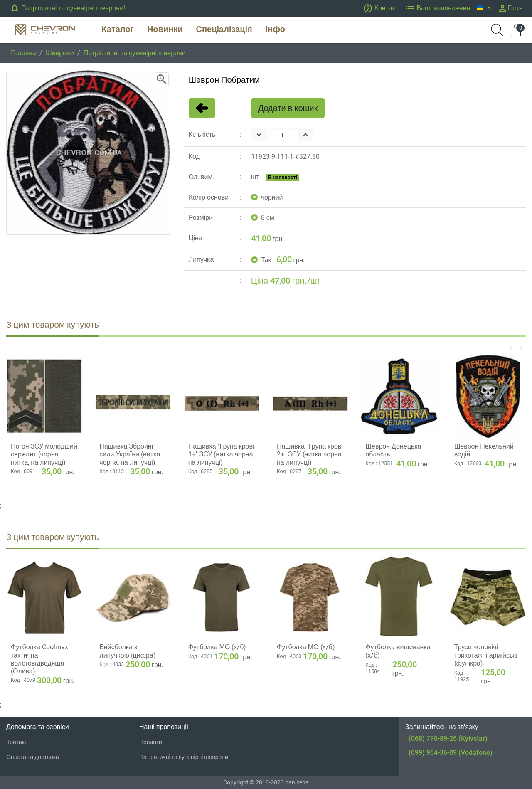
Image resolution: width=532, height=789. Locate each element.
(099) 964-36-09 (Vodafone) (451, 753)
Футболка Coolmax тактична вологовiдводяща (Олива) (39, 659)
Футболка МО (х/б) (217, 647)
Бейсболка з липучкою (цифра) (127, 651)
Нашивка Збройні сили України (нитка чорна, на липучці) (130, 454)
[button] (484, 8)
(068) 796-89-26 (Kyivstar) (448, 738)
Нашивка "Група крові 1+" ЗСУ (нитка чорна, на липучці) (221, 454)
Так (266, 260)
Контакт (381, 8)
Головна (23, 53)
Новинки (151, 742)
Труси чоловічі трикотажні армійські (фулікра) (486, 655)
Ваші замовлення (437, 8)
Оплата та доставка (33, 757)
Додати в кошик (288, 108)
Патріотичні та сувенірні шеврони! (67, 8)
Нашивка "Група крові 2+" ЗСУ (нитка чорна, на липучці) (310, 454)
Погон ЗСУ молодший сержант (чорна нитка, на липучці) (44, 454)
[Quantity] (282, 135)
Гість (510, 8)
